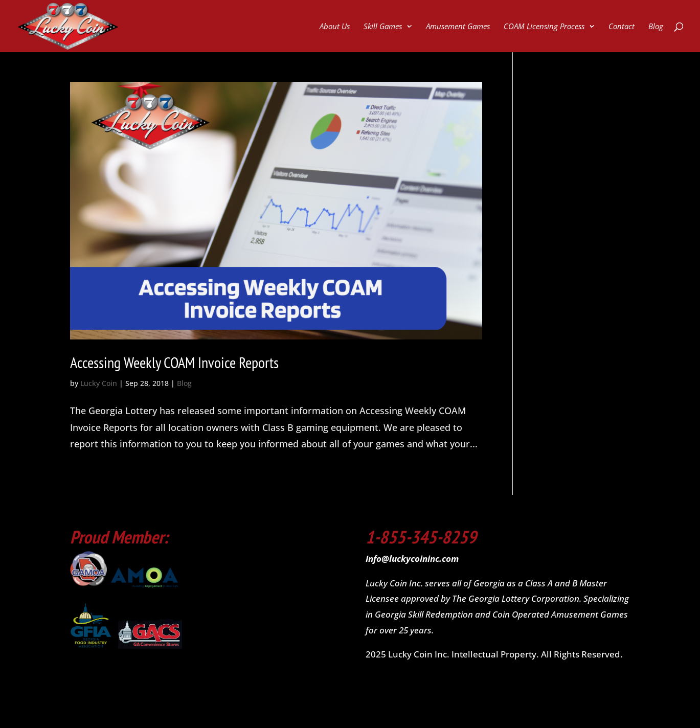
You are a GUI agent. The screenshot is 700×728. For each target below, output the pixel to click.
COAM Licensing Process (544, 27)
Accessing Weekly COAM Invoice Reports (174, 362)
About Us (335, 27)
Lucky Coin (99, 383)
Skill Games (383, 27)
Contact (622, 27)
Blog (656, 27)
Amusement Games (458, 27)
